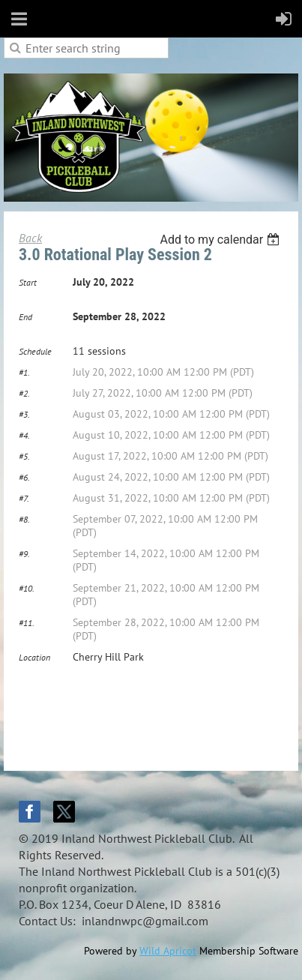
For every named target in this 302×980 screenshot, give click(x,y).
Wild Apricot (168, 951)
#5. (24, 456)
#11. (27, 623)
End (25, 317)
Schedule (35, 351)
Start (28, 282)
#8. (24, 519)
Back (30, 238)
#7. (24, 498)
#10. (27, 588)
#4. (24, 435)
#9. (24, 554)
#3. (24, 414)
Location (34, 657)
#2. (24, 393)
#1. (24, 372)
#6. (24, 477)
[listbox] (221, 240)
